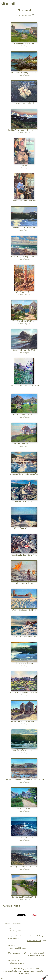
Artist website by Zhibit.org (12, 971)
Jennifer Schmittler (32, 956)
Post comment (16, 923)
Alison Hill (8, 4)
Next (16, 906)
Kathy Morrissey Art (34, 941)
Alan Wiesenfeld (15, 948)
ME (27, 969)
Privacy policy (24, 973)
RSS (2, 978)
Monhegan (22, 969)
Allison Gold (14, 963)
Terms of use (40, 971)
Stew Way (13, 931)
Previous (9, 906)
